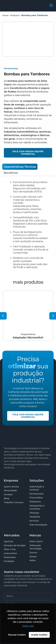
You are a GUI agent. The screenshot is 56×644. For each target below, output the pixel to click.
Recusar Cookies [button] (17, 635)
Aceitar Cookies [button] (39, 635)
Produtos (15, 15)
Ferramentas (11, 68)
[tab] (20, 167)
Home (5, 15)
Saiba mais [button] (28, 626)
